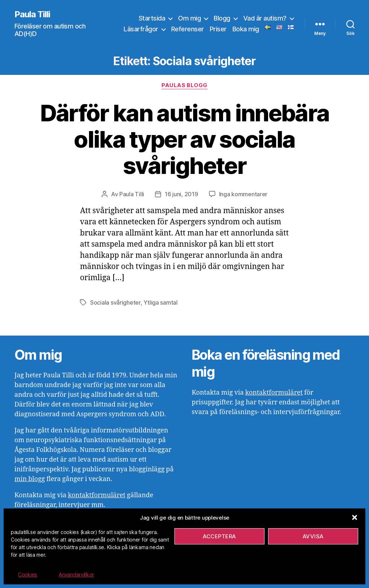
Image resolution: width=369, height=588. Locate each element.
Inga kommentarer (243, 194)
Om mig (189, 18)
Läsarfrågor (141, 29)
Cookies (28, 574)
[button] (355, 517)
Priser (218, 29)
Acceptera (219, 536)
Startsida (152, 18)
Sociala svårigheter (115, 302)
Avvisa (313, 536)
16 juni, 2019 (181, 194)
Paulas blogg (184, 85)
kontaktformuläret (97, 495)
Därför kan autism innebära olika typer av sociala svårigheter (185, 139)
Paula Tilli (32, 14)
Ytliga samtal (161, 302)
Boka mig (246, 29)
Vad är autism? (265, 18)
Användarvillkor (76, 574)
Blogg (222, 18)
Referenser (188, 29)
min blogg (30, 479)
